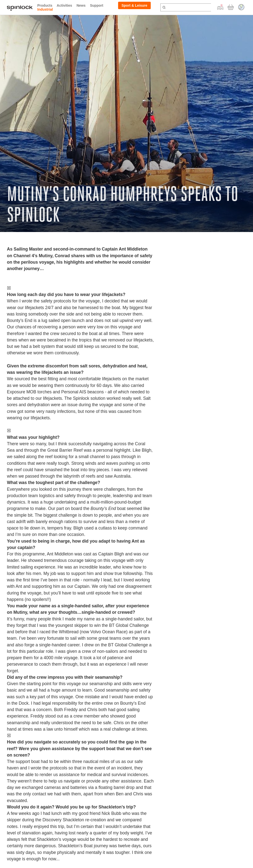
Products (45, 5)
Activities (64, 5)
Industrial (45, 9)
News (81, 5)
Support (97, 5)
